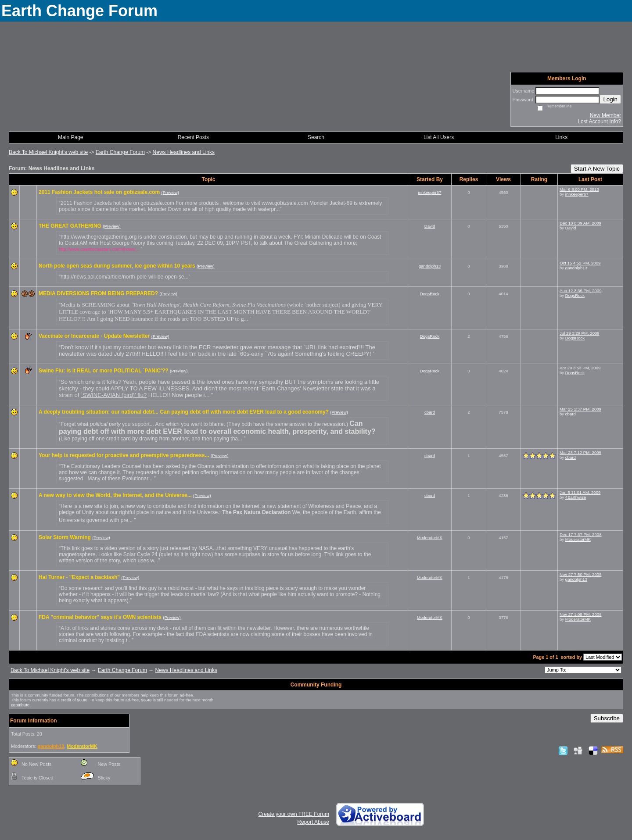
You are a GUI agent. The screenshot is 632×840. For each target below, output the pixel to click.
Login (610, 99)
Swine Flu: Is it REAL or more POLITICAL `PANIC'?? (104, 371)
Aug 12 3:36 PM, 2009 (580, 291)
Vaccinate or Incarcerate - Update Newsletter (94, 336)
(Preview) (170, 192)
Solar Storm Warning (65, 537)
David (430, 226)
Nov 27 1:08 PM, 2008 (580, 614)
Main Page (70, 137)
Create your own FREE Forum (294, 814)
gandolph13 (430, 266)
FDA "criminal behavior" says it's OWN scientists (100, 617)
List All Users (439, 137)
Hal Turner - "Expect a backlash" (79, 577)
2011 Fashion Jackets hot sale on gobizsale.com (99, 192)
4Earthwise (576, 497)
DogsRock (430, 294)
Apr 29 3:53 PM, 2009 (580, 368)
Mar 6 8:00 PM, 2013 (579, 189)
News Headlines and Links (184, 152)
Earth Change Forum (120, 152)
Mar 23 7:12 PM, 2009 (580, 452)
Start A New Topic (597, 169)
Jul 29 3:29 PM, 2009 (580, 333)
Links (561, 137)
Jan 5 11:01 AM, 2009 (580, 492)
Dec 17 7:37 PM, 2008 (580, 534)
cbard (430, 412)
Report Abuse (313, 822)
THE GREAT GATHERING (70, 226)
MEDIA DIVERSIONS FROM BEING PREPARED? (98, 293)
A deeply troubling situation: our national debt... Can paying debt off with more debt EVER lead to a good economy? (184, 412)
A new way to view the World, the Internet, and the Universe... (115, 495)
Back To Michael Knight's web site (48, 152)
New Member (605, 115)
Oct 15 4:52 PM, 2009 (580, 263)
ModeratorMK (430, 538)
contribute (20, 705)
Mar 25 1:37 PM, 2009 (580, 409)
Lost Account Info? (599, 122)
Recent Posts (193, 137)
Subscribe (607, 718)
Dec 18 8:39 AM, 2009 (580, 223)
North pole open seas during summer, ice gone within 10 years (117, 266)
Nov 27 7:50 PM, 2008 (580, 574)
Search (316, 137)
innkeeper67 (430, 192)
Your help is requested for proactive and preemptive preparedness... (124, 455)
